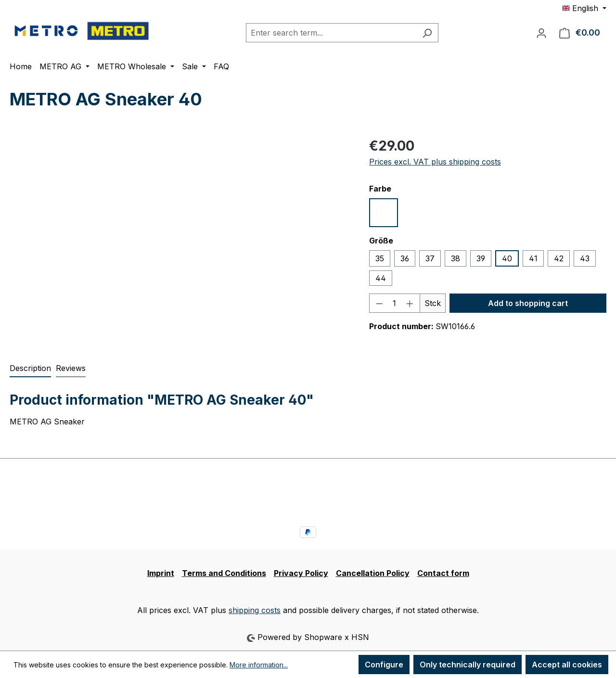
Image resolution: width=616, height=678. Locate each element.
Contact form (443, 573)
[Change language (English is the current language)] (584, 8)
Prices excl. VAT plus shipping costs (435, 162)
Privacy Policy (301, 573)
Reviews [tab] (71, 368)
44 (381, 278)
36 (405, 258)
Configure (384, 665)
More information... (259, 665)
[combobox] (331, 33)
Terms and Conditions (224, 573)
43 (585, 258)
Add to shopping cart (528, 303)
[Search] (427, 33)
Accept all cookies (567, 665)
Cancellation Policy (373, 573)
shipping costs (255, 610)
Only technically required (468, 665)
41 (533, 258)
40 (507, 258)
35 (380, 258)
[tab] (30, 369)
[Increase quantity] (410, 303)
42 (559, 258)
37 (430, 258)
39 (481, 258)
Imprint (161, 573)
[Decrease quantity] (379, 303)
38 (456, 258)
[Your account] (541, 33)
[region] (180, 239)
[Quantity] (394, 303)
